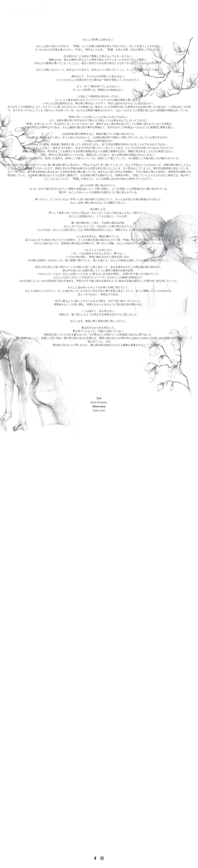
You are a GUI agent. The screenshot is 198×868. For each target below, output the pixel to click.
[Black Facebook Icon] (95, 858)
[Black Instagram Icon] (102, 858)
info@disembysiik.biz (96, 866)
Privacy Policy (113, 866)
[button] (105, 11)
